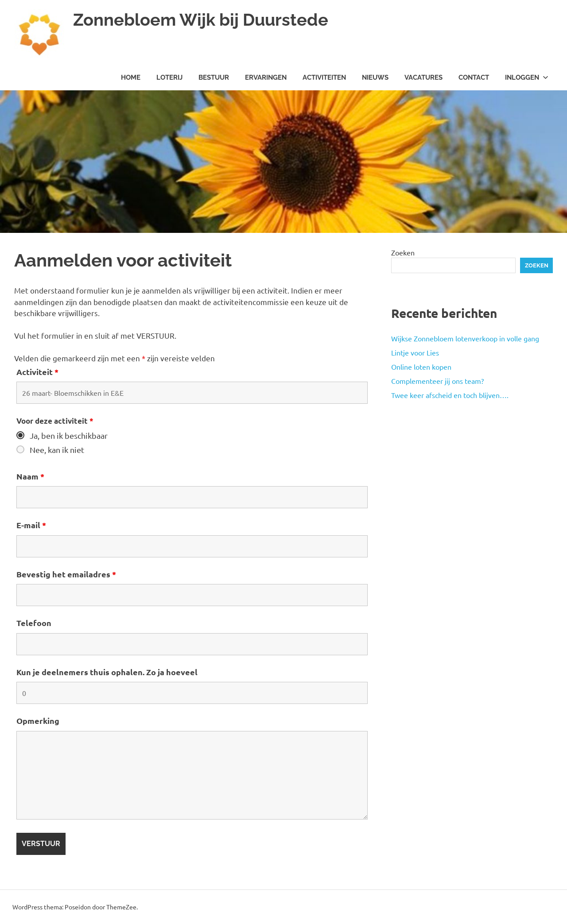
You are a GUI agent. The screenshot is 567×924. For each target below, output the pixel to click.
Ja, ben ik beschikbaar (69, 436)
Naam (30, 476)
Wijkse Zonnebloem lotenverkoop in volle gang (465, 338)
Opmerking (38, 721)
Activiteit (37, 372)
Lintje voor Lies (415, 352)
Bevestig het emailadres (66, 574)
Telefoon (34, 623)
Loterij (169, 77)
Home (131, 77)
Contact (474, 77)
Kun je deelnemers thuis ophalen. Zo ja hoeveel (107, 672)
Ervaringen (266, 77)
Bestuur (214, 77)
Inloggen (527, 77)
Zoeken (403, 252)
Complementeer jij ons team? (437, 381)
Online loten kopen (421, 367)
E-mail (31, 525)
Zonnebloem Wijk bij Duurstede (201, 20)
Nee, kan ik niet (57, 450)
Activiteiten (324, 77)
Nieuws (375, 77)
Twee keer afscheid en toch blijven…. (450, 395)
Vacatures (423, 77)
